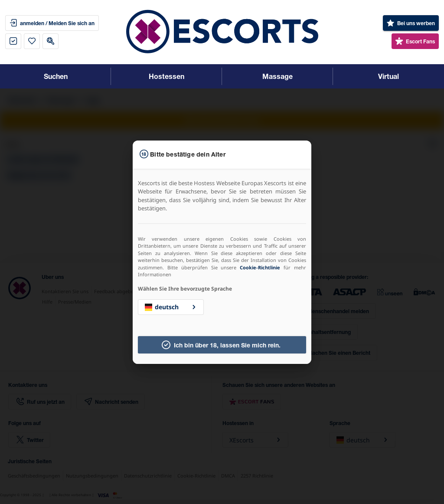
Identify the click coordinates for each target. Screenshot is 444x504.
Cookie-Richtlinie (260, 267)
